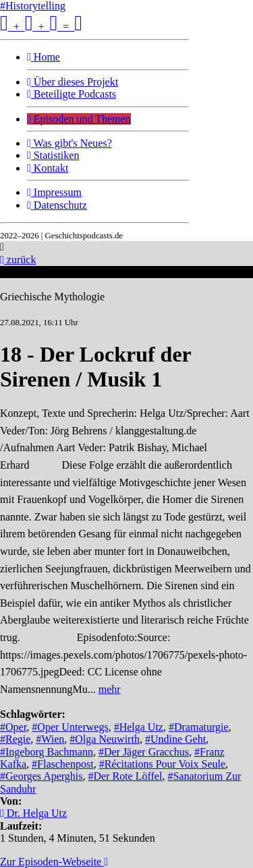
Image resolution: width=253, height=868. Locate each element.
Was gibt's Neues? (69, 143)
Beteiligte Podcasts (72, 94)
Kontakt (48, 168)
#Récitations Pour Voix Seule (162, 764)
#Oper (13, 727)
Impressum (54, 192)
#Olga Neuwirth (105, 739)
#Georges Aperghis (41, 776)
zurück (18, 260)
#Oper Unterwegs (70, 727)
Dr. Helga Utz (33, 813)
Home (44, 57)
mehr (110, 689)
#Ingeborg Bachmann (47, 752)
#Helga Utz (139, 727)
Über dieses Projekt (73, 82)
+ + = (41, 27)
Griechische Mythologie (52, 297)
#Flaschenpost (63, 764)
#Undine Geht (175, 739)
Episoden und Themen (79, 119)
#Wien (50, 739)
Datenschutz (57, 205)
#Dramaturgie (199, 727)
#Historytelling (33, 6)
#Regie (15, 739)
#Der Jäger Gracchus (144, 752)
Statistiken (53, 155)
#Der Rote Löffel (125, 776)
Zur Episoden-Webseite (54, 862)
